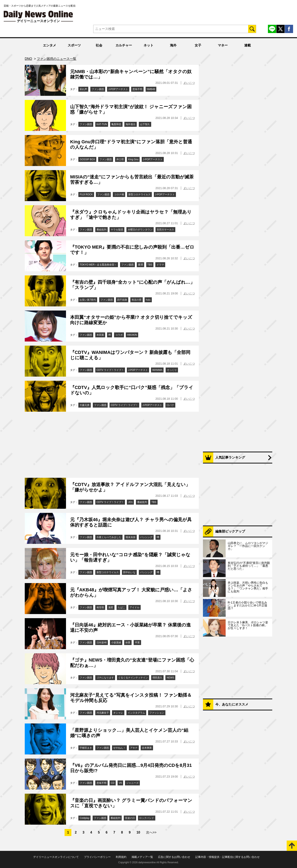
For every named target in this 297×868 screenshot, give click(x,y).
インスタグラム (136, 713)
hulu (148, 300)
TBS (150, 265)
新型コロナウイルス (139, 194)
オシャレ (118, 713)
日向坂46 (102, 643)
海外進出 (131, 124)
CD (113, 783)
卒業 (137, 643)
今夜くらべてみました (109, 537)
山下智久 (145, 124)
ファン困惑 (98, 89)
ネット (148, 45)
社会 (99, 45)
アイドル (134, 607)
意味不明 (137, 89)
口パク (170, 405)
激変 (111, 607)
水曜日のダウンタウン (140, 230)
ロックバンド (147, 818)
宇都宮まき (86, 748)
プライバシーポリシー (97, 857)
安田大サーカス (165, 230)
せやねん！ (119, 748)
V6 (120, 783)
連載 (247, 45)
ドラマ (160, 265)
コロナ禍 (119, 194)
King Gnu (133, 159)
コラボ (119, 335)
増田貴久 (157, 678)
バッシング (146, 537)
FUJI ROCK (86, 194)
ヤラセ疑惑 (117, 230)
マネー (223, 45)
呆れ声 (83, 89)
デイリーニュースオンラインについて (56, 857)
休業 (128, 643)
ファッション (157, 713)
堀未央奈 (131, 537)
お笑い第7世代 (88, 300)
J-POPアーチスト (118, 89)
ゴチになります (105, 678)
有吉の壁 (137, 300)
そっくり (172, 370)
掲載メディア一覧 (142, 857)
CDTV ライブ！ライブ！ (110, 370)
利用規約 (121, 857)
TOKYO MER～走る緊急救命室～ (98, 265)
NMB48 (151, 89)
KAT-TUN (102, 124)
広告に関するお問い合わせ (174, 857)
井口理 (120, 159)
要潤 (140, 265)
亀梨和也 (116, 124)
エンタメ (49, 45)
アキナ (134, 748)
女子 (198, 45)
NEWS (170, 678)
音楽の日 (130, 818)
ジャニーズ (132, 783)
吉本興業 (147, 748)
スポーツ (74, 45)
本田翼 (100, 335)
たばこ (121, 607)
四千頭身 (122, 300)
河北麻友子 (103, 713)
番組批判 (101, 230)
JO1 (130, 502)
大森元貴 (85, 405)
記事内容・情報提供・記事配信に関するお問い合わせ (227, 857)
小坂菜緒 (116, 643)
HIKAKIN (132, 335)
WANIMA (157, 370)
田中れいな (129, 572)
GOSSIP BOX (87, 159)
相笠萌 (100, 607)
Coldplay (84, 818)
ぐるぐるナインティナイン (133, 678)
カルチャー (124, 45)
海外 (173, 45)
